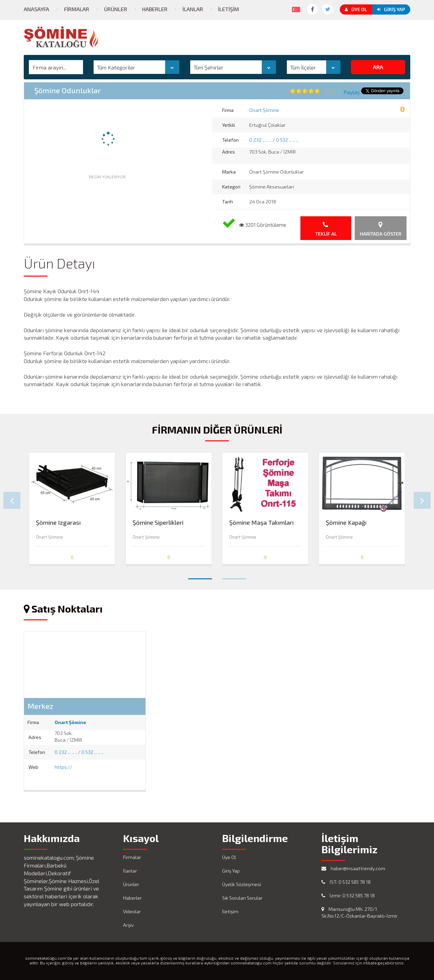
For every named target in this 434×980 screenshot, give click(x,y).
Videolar (132, 911)
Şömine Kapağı (346, 523)
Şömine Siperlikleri (158, 523)
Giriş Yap (391, 9)
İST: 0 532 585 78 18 (346, 882)
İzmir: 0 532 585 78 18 (348, 895)
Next (422, 500)
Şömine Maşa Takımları (261, 523)
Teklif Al (326, 229)
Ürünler (116, 9)
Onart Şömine (264, 110)
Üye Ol (356, 9)
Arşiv (128, 925)
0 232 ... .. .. (260, 140)
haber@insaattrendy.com (353, 868)
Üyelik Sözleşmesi (242, 884)
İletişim (229, 9)
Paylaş (352, 92)
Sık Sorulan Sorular (242, 898)
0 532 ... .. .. (287, 140)
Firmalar (77, 9)
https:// (63, 767)
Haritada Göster (381, 229)
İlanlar (193, 9)
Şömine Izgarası (58, 523)
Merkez (40, 706)
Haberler (155, 9)
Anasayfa (36, 9)
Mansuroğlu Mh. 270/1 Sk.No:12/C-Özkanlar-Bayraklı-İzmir (359, 912)
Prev (12, 500)
